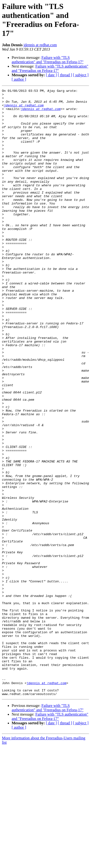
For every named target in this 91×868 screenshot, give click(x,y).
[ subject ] (81, 75)
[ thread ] (65, 75)
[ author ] (19, 79)
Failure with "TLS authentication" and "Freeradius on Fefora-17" (48, 60)
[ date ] (51, 75)
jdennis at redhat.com (40, 45)
